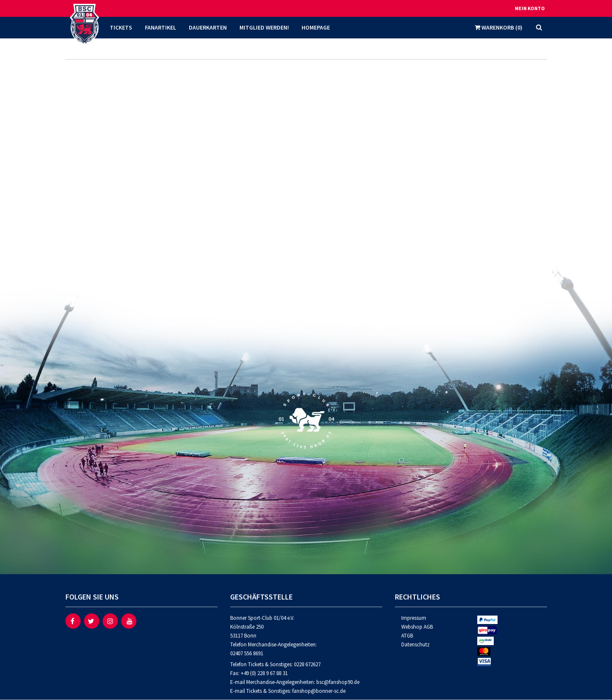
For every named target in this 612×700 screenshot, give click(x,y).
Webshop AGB (417, 627)
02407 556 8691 (247, 653)
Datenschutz (415, 644)
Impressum (414, 618)
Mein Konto (530, 8)
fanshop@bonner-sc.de (319, 691)
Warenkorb (499, 27)
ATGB (407, 636)
